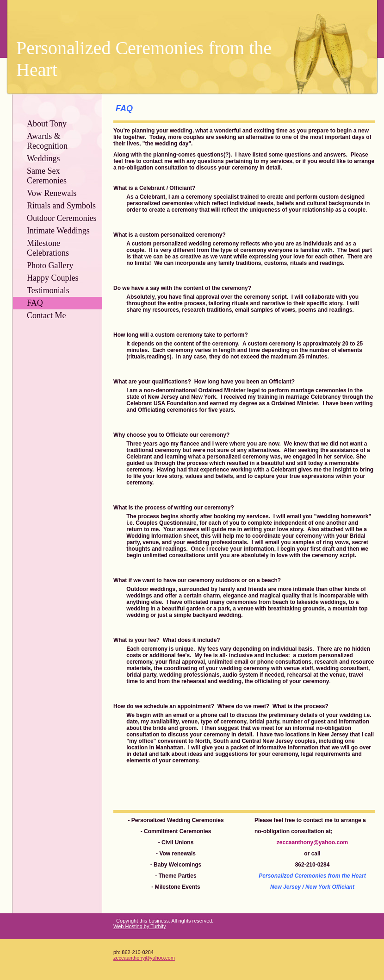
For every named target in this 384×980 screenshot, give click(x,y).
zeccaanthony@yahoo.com (144, 958)
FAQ (35, 303)
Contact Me (46, 315)
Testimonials (48, 290)
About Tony (47, 124)
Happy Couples (53, 278)
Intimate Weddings (58, 231)
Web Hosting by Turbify (140, 926)
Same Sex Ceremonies (47, 176)
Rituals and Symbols (61, 206)
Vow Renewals (52, 193)
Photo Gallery (50, 265)
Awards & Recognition (47, 141)
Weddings (43, 158)
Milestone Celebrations (48, 248)
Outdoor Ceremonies (62, 218)
